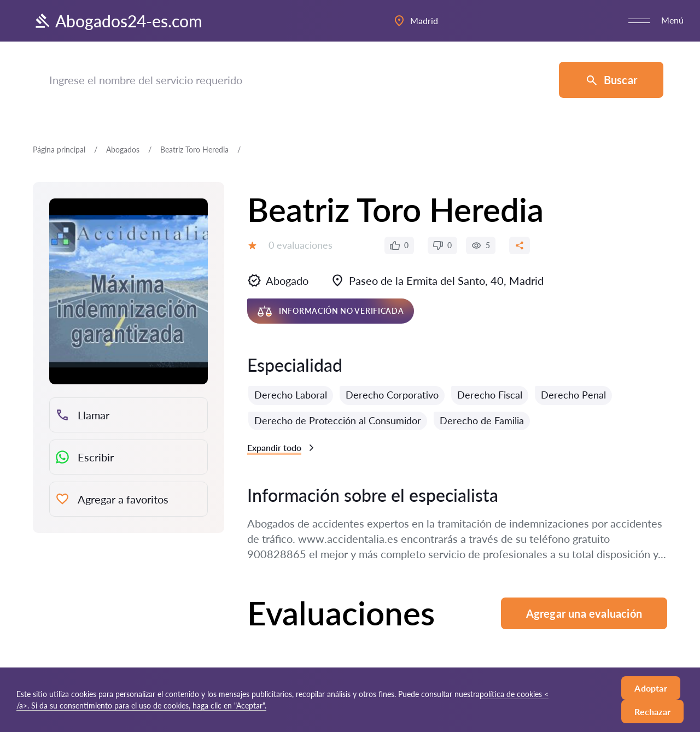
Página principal (59, 150)
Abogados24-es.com (118, 21)
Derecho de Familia (482, 420)
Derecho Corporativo (392, 395)
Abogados (123, 150)
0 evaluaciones (301, 245)
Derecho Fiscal (490, 395)
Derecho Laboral (291, 395)
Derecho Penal (573, 395)
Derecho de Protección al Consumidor (338, 420)
